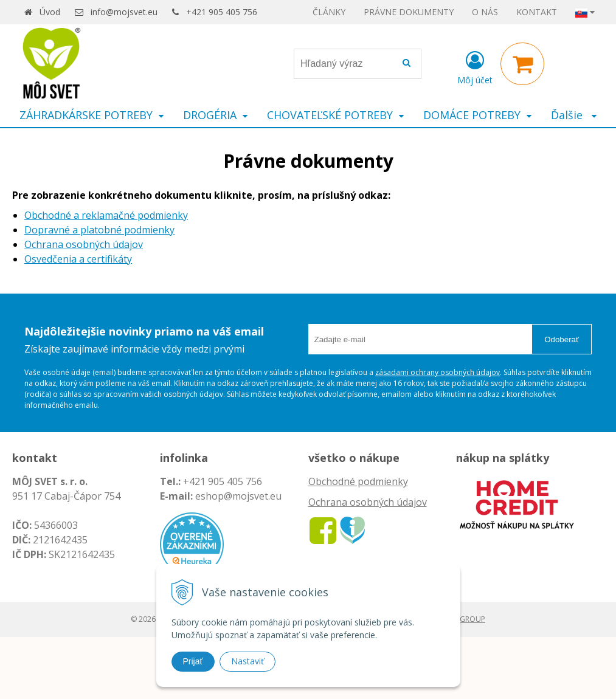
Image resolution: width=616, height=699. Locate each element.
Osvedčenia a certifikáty (78, 259)
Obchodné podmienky (358, 481)
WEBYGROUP (463, 619)
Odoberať (562, 339)
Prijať (193, 661)
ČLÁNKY (329, 12)
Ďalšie (574, 115)
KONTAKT (537, 12)
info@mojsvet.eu (124, 12)
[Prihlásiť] (475, 66)
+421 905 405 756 (222, 12)
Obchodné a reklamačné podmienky (106, 215)
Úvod (50, 12)
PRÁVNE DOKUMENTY (409, 12)
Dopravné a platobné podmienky (99, 230)
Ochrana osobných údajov (84, 244)
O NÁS (485, 12)
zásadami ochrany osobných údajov (438, 372)
